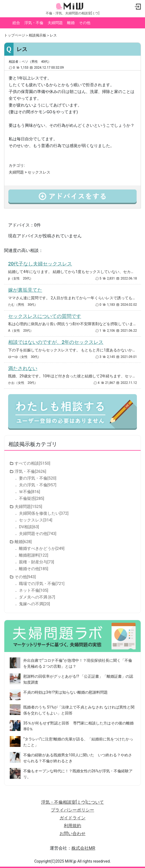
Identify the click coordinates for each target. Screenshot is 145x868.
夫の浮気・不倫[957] (38, 485)
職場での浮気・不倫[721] (42, 584)
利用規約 (72, 826)
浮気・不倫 (34, 23)
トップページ (15, 35)
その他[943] (25, 577)
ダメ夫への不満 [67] (37, 597)
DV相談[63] (29, 527)
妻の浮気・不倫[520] (38, 478)
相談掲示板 (37, 35)
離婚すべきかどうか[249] (42, 548)
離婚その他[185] (34, 569)
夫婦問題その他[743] (38, 534)
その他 (85, 23)
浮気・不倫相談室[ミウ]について (72, 802)
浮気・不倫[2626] (30, 471)
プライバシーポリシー (72, 810)
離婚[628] (23, 542)
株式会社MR (83, 848)
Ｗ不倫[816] (29, 492)
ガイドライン (72, 818)
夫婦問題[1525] (28, 507)
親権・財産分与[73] (37, 562)
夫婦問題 (55, 23)
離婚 (71, 23)
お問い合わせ (72, 834)
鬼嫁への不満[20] (34, 604)
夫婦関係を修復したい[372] (44, 513)
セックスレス (39, 172)
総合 (16, 23)
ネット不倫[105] (34, 590)
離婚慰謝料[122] (34, 555)
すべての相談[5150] (32, 463)
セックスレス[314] (36, 520)
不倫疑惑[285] (32, 498)
